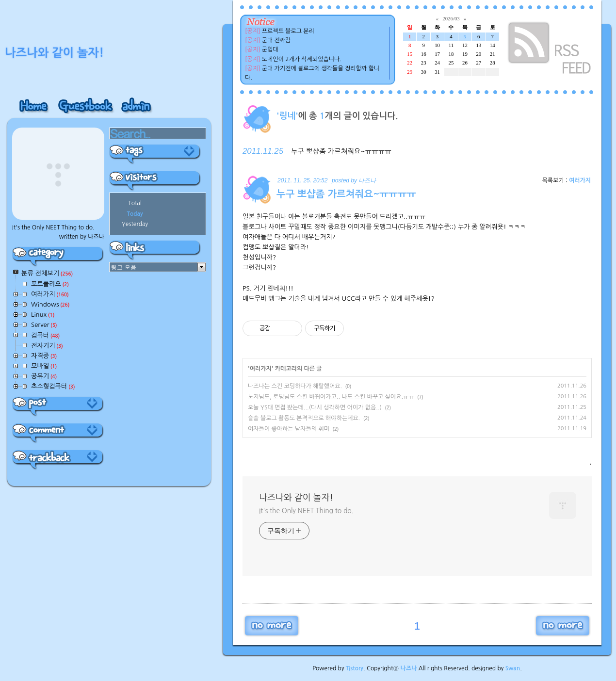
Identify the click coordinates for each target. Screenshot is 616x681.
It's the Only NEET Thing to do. (306, 511)
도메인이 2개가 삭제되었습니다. (302, 59)
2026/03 (451, 18)
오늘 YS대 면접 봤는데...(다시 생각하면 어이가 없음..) (315, 407)
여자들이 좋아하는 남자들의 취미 (289, 429)
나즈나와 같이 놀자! (296, 498)
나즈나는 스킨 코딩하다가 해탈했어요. (295, 386)
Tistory (355, 668)
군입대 (270, 49)
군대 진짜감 (276, 40)
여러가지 (580, 180)
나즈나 (409, 668)
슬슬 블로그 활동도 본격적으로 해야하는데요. (304, 418)
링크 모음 (124, 267)
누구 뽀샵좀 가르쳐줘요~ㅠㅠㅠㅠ (341, 151)
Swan (513, 668)
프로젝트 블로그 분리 (288, 31)
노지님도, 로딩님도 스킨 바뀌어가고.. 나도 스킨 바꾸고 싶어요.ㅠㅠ (331, 397)
